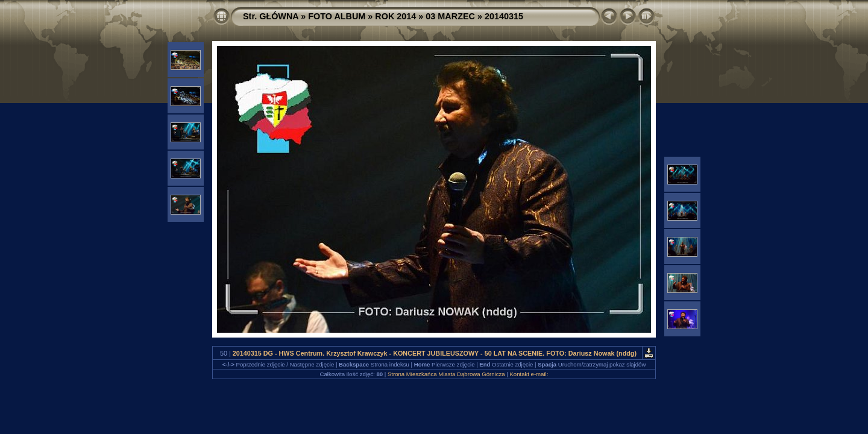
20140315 (504, 16)
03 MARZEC (450, 16)
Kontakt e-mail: (529, 374)
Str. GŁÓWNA (271, 16)
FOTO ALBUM (337, 16)
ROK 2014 (395, 16)
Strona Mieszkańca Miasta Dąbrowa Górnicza (446, 374)
